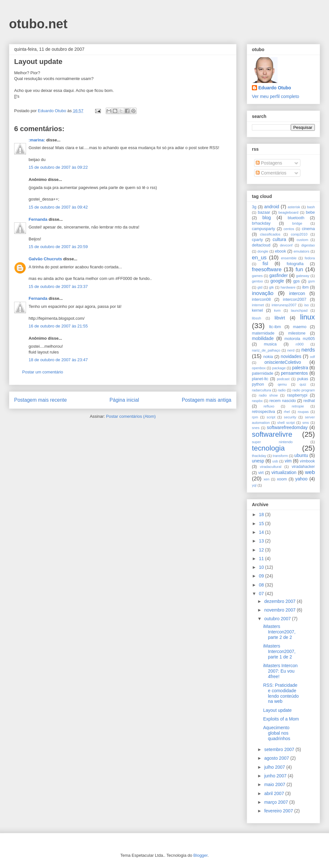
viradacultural (271, 467)
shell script (286, 423)
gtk (271, 287)
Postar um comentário (43, 372)
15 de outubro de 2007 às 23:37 (58, 286)
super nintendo (272, 442)
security (290, 417)
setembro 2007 (280, 749)
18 (262, 515)
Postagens (269, 163)
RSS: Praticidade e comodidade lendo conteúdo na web (281, 693)
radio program (304, 390)
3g (254, 207)
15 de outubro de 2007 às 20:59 (58, 247)
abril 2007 (275, 793)
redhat (309, 401)
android (272, 207)
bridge (297, 223)
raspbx (257, 401)
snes (256, 428)
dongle (263, 251)
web (310, 472)
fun (299, 269)
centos (289, 229)
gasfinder (279, 275)
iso (307, 305)
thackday (259, 456)
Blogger (200, 855)
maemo (300, 327)
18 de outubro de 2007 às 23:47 (58, 360)
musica (270, 344)
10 (262, 567)
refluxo (269, 406)
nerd (291, 350)
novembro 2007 (280, 610)
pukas (303, 379)
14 (262, 532)
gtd (260, 287)
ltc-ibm (275, 327)
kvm (277, 310)
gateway (303, 276)
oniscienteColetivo (283, 362)
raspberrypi (297, 395)
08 (262, 585)
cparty (257, 240)
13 (262, 541)
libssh (257, 318)
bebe (310, 212)
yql (254, 485)
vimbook (307, 461)
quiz (303, 384)
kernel (257, 310)
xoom (282, 479)
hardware (288, 287)
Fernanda (38, 219)
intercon (297, 293)
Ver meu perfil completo (276, 96)
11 (262, 559)
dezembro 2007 (280, 601)
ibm (306, 287)
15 (262, 523)
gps (296, 281)
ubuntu (301, 455)
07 (262, 594)
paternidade (263, 373)
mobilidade (263, 338)
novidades (291, 356)
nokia (268, 357)
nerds (308, 350)
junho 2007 (276, 776)
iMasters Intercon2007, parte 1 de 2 (279, 651)
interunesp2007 (284, 305)
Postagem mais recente (40, 400)
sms (306, 423)
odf (312, 357)
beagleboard (289, 212)
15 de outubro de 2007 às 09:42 (58, 207)
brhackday (261, 223)
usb (275, 461)
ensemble (289, 258)
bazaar (264, 212)
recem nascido (283, 401)
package (279, 368)
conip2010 (299, 234)
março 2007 (277, 802)
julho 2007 (275, 767)
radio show (268, 395)
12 (262, 550)
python (258, 384)
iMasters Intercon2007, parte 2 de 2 (279, 632)
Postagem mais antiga (207, 400)
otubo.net (38, 24)
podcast (283, 379)
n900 (300, 344)
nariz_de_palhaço (266, 350)
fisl (265, 264)
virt (261, 473)
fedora (310, 258)
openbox (259, 368)
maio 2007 (275, 784)
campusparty (263, 229)
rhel (287, 412)
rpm (255, 417)
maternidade (263, 333)
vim (288, 461)
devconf (286, 245)
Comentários (271, 173)
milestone (297, 333)
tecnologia (268, 448)
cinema (308, 229)
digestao (308, 245)
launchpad (299, 310)
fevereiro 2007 (279, 811)
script (271, 417)
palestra (300, 368)
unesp (258, 461)
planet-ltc (260, 379)
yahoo (301, 479)
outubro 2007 (278, 619)
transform (280, 456)
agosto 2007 (277, 758)
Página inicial (124, 400)
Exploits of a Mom (281, 719)
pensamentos (294, 373)
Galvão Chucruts (45, 259)
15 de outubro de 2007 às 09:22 (58, 167)
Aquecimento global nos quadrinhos (277, 733)
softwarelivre (272, 434)
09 (262, 576)
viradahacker (303, 467)
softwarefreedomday (287, 427)
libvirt (280, 318)
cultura (280, 239)
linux (307, 317)
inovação (263, 293)
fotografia (295, 264)
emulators (302, 251)
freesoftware (267, 269)
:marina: (37, 140)
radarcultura (262, 390)
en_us (259, 258)
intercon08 (261, 300)
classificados (270, 234)
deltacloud (261, 245)
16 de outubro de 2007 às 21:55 (58, 326)
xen (266, 479)
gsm (311, 281)
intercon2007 (295, 300)
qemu (282, 384)
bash (311, 207)
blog (267, 218)
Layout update (277, 710)
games (257, 276)
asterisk (294, 207)
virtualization (284, 472)
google (277, 281)
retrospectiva (263, 412)
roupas (303, 412)
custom (302, 240)
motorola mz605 (300, 339)
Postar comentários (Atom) (131, 416)
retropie (298, 406)
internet (258, 305)
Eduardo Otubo (275, 88)
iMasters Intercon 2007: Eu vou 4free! (280, 671)
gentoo (257, 281)
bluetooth (296, 218)
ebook (280, 251)
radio (282, 390)
